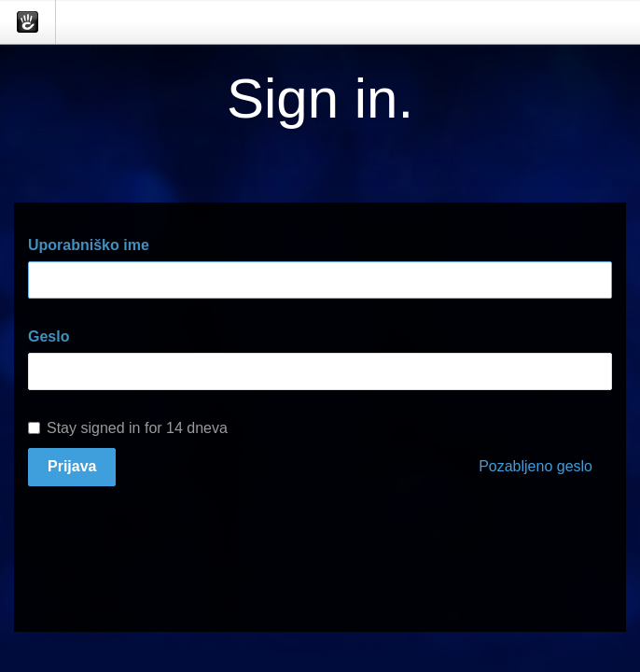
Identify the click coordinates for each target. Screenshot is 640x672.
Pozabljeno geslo (536, 466)
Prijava (72, 466)
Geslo (49, 336)
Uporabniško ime (89, 245)
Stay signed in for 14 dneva (128, 428)
